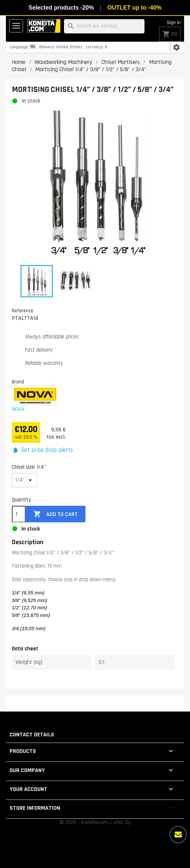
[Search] (104, 26)
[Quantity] (19, 514)
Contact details (32, 735)
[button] (42, 450)
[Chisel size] (25, 480)
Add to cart (55, 514)
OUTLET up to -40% (135, 8)
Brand (18, 382)
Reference (23, 311)
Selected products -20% (61, 8)
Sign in (174, 23)
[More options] (178, 835)
